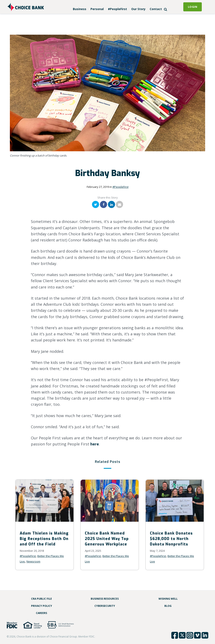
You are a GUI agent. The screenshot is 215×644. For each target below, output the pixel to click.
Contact (156, 9)
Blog (168, 606)
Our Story (138, 9)
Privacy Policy (42, 606)
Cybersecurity (105, 606)
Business (80, 9)
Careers (41, 613)
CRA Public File (41, 599)
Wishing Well (168, 599)
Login (193, 7)
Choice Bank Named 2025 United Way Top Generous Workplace (107, 539)
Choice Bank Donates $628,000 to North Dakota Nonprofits (171, 539)
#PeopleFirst (117, 9)
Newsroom (33, 561)
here (95, 444)
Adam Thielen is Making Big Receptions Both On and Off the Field (44, 539)
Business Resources (105, 599)
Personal (97, 9)
